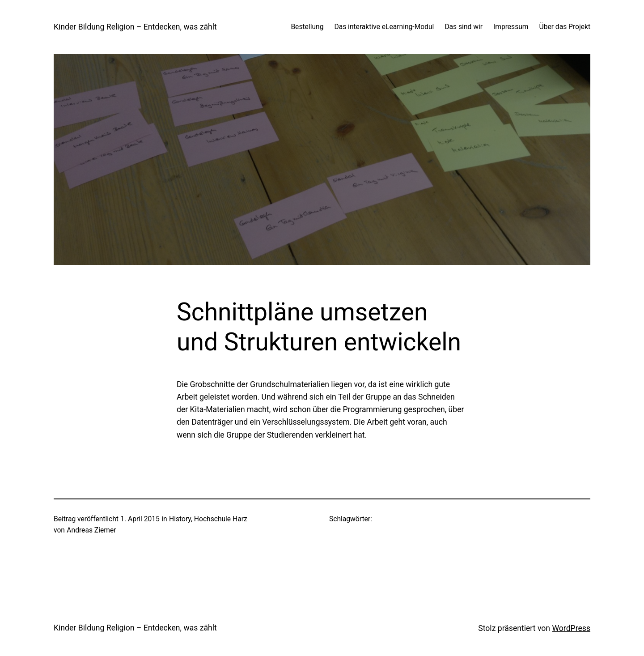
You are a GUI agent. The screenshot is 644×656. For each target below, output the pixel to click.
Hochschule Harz (221, 519)
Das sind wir (464, 27)
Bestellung (307, 27)
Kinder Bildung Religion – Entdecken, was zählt (135, 27)
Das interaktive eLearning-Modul (384, 27)
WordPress (571, 628)
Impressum (511, 27)
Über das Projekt (565, 27)
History (180, 519)
